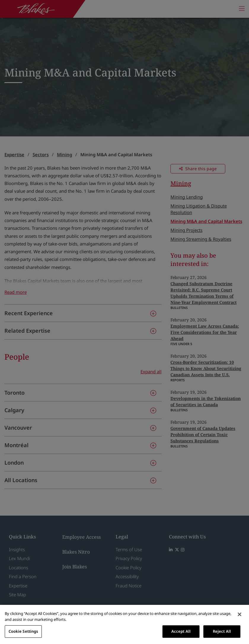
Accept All (181, 631)
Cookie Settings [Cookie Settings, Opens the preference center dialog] (23, 631)
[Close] (240, 614)
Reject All (222, 631)
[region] (124, 624)
